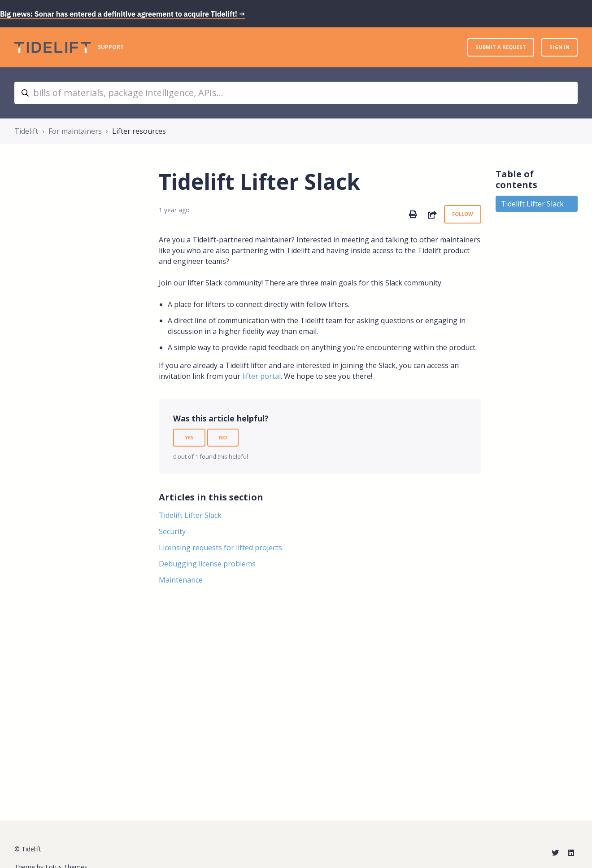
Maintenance (181, 580)
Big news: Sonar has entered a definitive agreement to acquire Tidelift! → (123, 14)
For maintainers (75, 131)
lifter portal (261, 376)
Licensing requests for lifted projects (220, 548)
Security (172, 531)
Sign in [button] (559, 47)
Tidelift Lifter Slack (190, 515)
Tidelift (26, 131)
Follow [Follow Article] (463, 214)
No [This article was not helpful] (223, 437)
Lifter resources (139, 131)
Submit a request (501, 47)
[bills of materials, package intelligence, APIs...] (296, 93)
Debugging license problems (207, 564)
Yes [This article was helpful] (189, 437)
